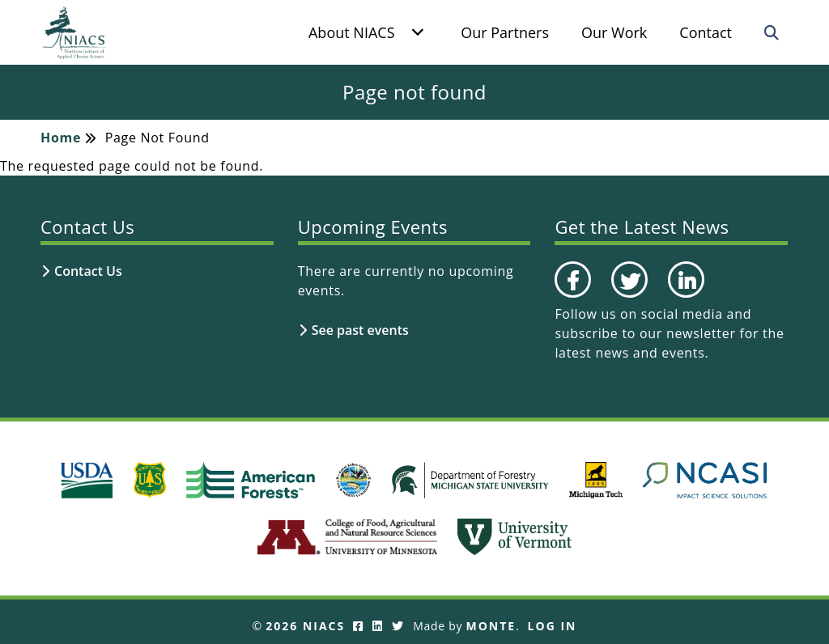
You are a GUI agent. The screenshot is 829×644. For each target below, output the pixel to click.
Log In (553, 626)
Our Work (614, 32)
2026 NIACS (305, 626)
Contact (706, 32)
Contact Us (88, 271)
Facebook (572, 297)
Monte (491, 626)
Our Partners (505, 32)
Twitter (627, 297)
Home (61, 138)
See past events (360, 330)
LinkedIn (685, 297)
